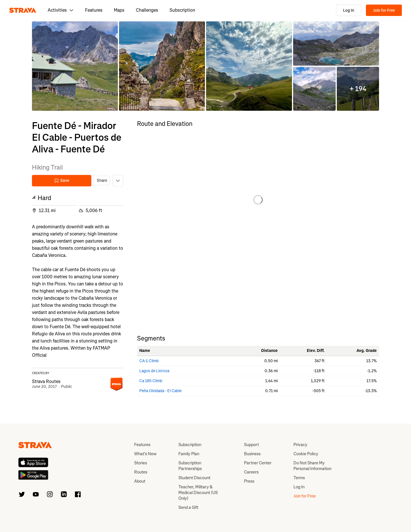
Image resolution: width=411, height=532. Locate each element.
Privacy (300, 445)
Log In (349, 10)
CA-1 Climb (149, 361)
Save (62, 181)
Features (94, 10)
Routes (141, 472)
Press (249, 481)
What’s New (145, 454)
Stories (141, 463)
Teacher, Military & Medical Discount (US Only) (198, 493)
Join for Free (384, 10)
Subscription (182, 10)
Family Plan (189, 454)
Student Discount (194, 478)
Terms (299, 478)
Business (252, 454)
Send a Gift (188, 507)
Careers (251, 472)
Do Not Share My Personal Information (312, 466)
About (140, 481)
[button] (75, 66)
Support (251, 445)
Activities (61, 10)
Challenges (147, 10)
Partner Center (258, 463)
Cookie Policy (306, 454)
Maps (119, 10)
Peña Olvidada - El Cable (160, 391)
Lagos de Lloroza (154, 371)
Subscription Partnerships (190, 466)
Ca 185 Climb (151, 381)
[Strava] (23, 10)
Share (102, 181)
